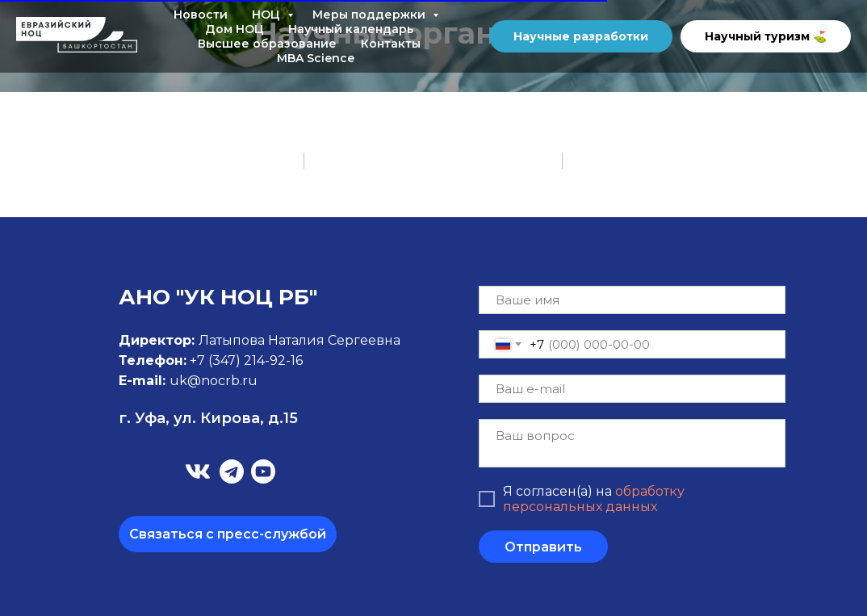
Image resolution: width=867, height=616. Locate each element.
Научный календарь (351, 29)
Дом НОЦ (235, 29)
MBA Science (316, 58)
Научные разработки (581, 36)
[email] (632, 389)
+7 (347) (217, 360)
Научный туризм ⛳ (766, 36)
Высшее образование (267, 44)
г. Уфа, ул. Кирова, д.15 (208, 418)
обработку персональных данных (594, 499)
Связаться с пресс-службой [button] (228, 534)
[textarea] (632, 443)
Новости (201, 15)
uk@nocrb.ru (214, 381)
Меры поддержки (371, 15)
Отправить (543, 547)
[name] (632, 300)
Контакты (391, 44)
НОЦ (268, 15)
